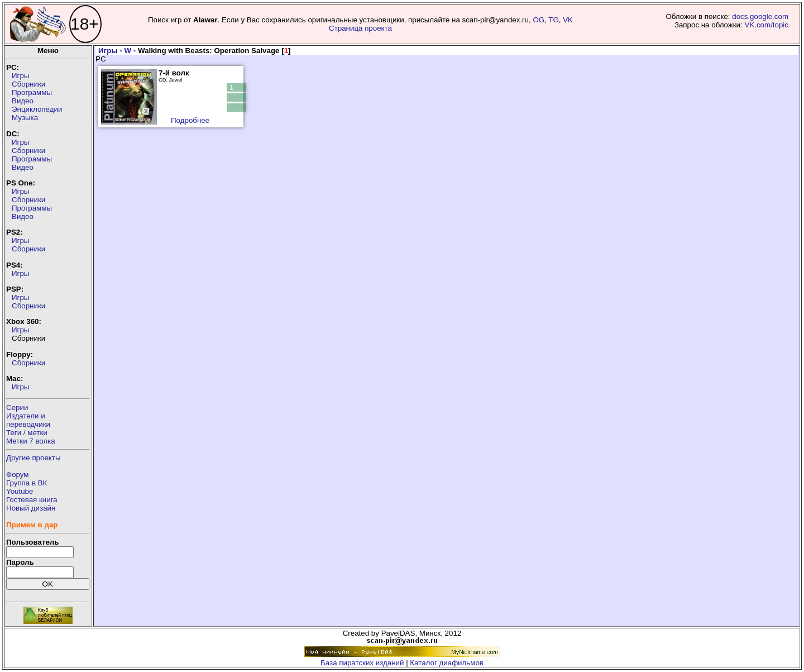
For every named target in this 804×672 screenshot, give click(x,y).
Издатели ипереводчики (28, 420)
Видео (23, 101)
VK (568, 20)
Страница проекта (360, 28)
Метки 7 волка (31, 441)
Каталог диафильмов (447, 663)
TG (554, 20)
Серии (17, 408)
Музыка (25, 118)
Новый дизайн (31, 508)
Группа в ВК (27, 483)
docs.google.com (760, 16)
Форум (18, 475)
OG (539, 20)
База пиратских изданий (362, 663)
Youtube (20, 491)
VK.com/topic (766, 25)
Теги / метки (27, 433)
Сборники (28, 84)
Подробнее (190, 120)
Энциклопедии (37, 109)
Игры (20, 76)
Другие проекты (33, 458)
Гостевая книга (32, 500)
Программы (32, 92)
